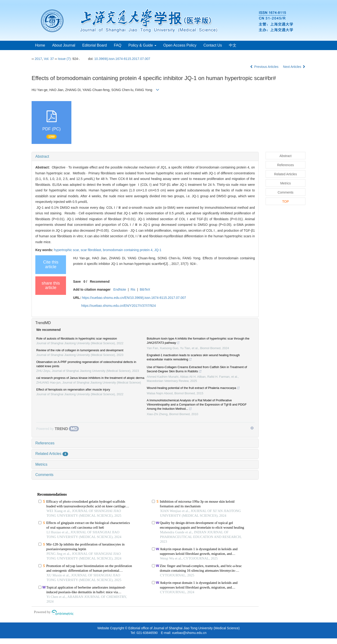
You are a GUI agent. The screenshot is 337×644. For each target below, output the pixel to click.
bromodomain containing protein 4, (129, 250)
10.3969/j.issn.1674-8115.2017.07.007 (122, 59)
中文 (233, 45)
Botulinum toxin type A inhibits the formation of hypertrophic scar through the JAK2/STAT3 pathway (198, 341)
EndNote (120, 289)
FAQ (117, 45)
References (45, 443)
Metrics (41, 464)
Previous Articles (265, 67)
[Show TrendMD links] (252, 428)
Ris (133, 289)
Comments (44, 475)
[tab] (145, 157)
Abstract (42, 156)
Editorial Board (94, 45)
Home (40, 45)
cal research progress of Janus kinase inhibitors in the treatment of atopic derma (90, 378)
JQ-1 (158, 250)
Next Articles (294, 67)
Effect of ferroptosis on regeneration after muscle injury (73, 390)
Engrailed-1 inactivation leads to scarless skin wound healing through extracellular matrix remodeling (193, 358)
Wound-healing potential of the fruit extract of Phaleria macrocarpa (193, 388)
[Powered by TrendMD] (58, 429)
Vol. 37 (49, 59)
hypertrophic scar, (67, 250)
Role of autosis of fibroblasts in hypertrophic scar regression (77, 338)
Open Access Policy (180, 45)
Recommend (100, 282)
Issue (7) (64, 59)
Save (77, 282)
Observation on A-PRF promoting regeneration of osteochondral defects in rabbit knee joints (86, 364)
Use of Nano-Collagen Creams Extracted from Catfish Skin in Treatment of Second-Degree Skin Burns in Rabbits (197, 370)
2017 (38, 59)
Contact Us (213, 45)
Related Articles (52, 454)
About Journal (64, 45)
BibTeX (145, 289)
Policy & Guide (142, 45)
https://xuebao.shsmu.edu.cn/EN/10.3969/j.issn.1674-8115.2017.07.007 (134, 298)
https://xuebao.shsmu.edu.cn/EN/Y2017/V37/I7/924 (118, 306)
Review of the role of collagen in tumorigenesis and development (80, 350)
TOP (286, 201)
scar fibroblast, (92, 250)
